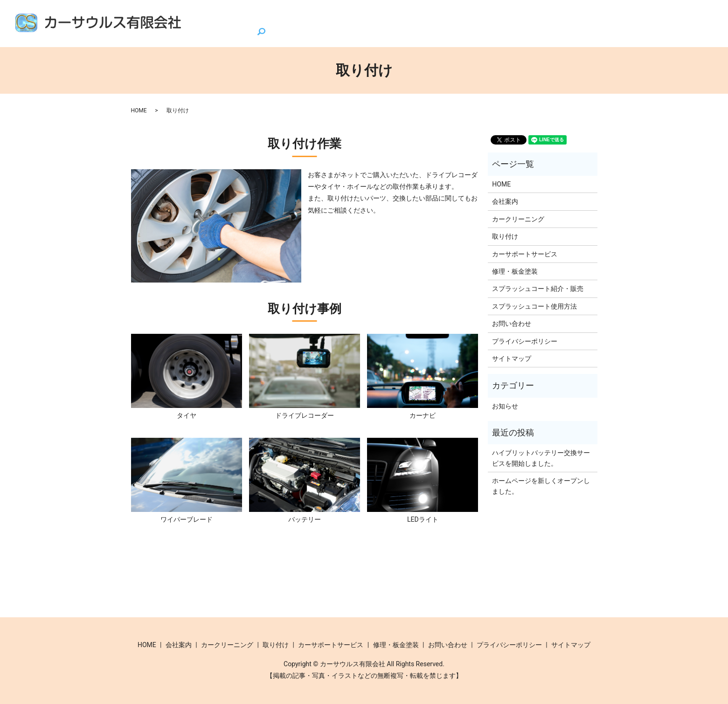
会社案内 (238, 16)
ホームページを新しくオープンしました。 (541, 485)
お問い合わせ (681, 16)
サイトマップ (512, 358)
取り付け (474, 16)
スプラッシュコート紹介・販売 (319, 16)
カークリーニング (416, 16)
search (195, 32)
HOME (198, 16)
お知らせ (505, 406)
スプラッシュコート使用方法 (534, 306)
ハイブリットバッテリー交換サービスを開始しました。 (541, 458)
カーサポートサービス (541, 16)
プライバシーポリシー (525, 341)
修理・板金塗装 (618, 16)
